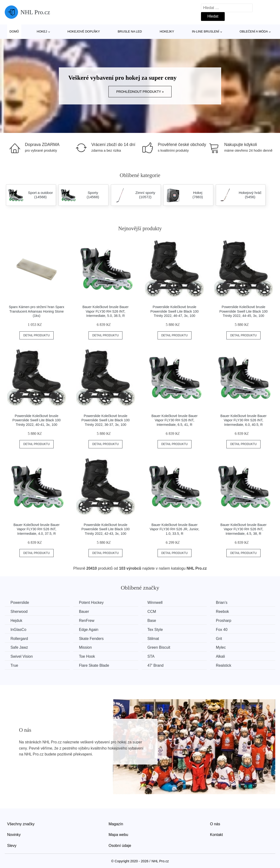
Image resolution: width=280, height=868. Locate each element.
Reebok (226, 612)
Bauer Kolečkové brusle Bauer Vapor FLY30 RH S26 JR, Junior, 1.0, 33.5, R (175, 529)
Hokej (42, 31)
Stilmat (155, 638)
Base (154, 621)
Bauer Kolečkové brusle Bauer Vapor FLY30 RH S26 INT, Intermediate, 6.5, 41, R (174, 420)
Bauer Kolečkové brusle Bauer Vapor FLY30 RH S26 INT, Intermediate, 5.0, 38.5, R (105, 311)
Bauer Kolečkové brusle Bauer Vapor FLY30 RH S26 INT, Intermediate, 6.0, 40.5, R (243, 420)
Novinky (14, 834)
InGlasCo (19, 629)
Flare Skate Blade (95, 665)
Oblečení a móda (254, 31)
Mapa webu (119, 834)
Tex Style (157, 629)
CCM (154, 612)
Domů (14, 31)
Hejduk (17, 621)
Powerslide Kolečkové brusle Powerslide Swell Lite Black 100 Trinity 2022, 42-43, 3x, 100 (105, 529)
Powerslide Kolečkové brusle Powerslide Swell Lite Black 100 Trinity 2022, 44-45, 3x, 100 (243, 311)
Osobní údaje (120, 845)
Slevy (12, 845)
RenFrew (88, 621)
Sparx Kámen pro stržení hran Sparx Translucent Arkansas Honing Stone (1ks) (37, 311)
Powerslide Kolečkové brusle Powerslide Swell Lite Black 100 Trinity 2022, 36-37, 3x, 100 (105, 420)
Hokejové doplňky (84, 31)
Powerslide (20, 603)
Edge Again (90, 629)
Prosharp (227, 621)
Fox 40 (225, 629)
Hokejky (167, 31)
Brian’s (225, 603)
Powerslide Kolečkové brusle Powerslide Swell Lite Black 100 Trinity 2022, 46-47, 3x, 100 (175, 311)
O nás (215, 823)
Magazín (116, 823)
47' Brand (158, 665)
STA (153, 656)
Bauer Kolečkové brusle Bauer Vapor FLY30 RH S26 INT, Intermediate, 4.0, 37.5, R (37, 529)
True (14, 665)
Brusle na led (130, 31)
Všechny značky (21, 823)
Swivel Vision (22, 656)
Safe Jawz (19, 647)
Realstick (227, 665)
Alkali (224, 656)
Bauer (85, 612)
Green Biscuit (161, 647)
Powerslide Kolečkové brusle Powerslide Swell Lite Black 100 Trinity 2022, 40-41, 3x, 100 (36, 420)
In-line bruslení (206, 31)
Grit (222, 638)
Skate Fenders (93, 638)
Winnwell (157, 603)
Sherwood (19, 612)
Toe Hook (88, 656)
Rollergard (19, 638)
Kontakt (216, 834)
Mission (87, 647)
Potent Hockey (93, 603)
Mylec (224, 647)
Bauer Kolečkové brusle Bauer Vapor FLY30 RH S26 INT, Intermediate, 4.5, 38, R (243, 529)
